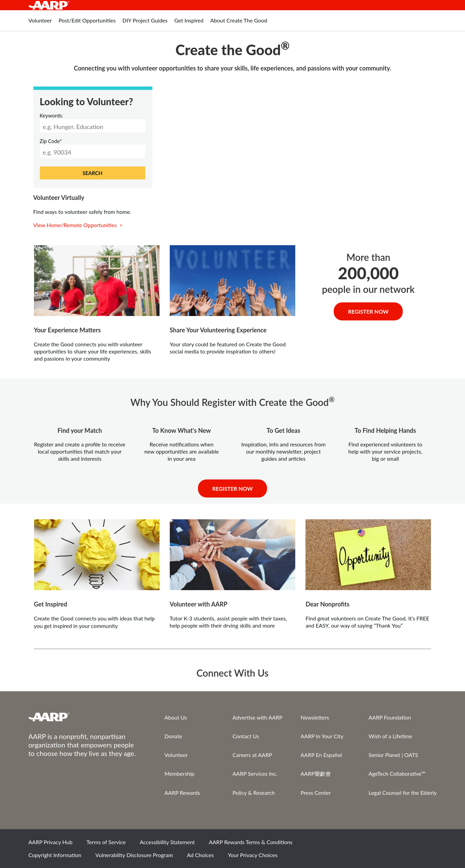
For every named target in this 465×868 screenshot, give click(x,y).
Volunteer (176, 755)
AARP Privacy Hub (51, 842)
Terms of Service (106, 842)
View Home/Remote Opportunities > (79, 225)
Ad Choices (200, 855)
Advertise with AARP (258, 717)
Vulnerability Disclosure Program (134, 855)
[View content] (232, 281)
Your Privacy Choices (253, 855)
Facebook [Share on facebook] (359, 845)
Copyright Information (55, 855)
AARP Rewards (182, 793)
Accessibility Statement (167, 842)
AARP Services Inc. (255, 774)
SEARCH (93, 173)
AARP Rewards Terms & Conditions (251, 842)
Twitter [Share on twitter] (382, 845)
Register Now (368, 311)
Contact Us (246, 736)
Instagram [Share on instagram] (405, 845)
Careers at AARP (252, 755)
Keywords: (52, 115)
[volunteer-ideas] (97, 281)
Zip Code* (51, 141)
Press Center (316, 793)
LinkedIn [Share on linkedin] (428, 845)
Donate (173, 736)
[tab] (40, 24)
